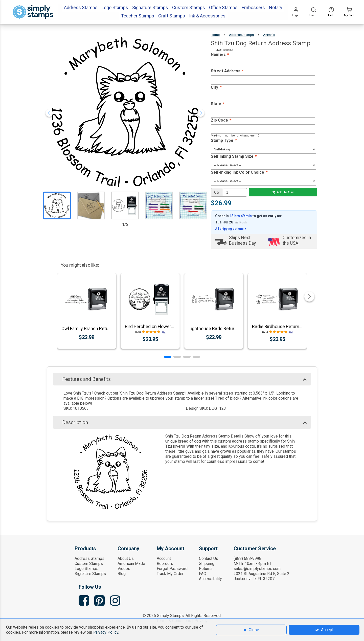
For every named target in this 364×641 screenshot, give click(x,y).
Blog (122, 574)
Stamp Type (223, 140)
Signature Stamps (90, 574)
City (216, 87)
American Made (131, 564)
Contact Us (209, 558)
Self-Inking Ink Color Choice (239, 172)
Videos (124, 569)
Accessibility (210, 579)
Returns (206, 569)
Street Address (227, 71)
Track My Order (170, 574)
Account (164, 558)
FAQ (203, 574)
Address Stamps (241, 35)
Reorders (165, 564)
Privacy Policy (106, 632)
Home (215, 35)
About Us (126, 558)
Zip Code (221, 120)
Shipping (207, 564)
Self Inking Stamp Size (234, 156)
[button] (168, 357)
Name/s (220, 54)
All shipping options (231, 229)
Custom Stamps (89, 564)
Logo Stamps (86, 569)
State (217, 104)
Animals (269, 35)
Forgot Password (172, 569)
